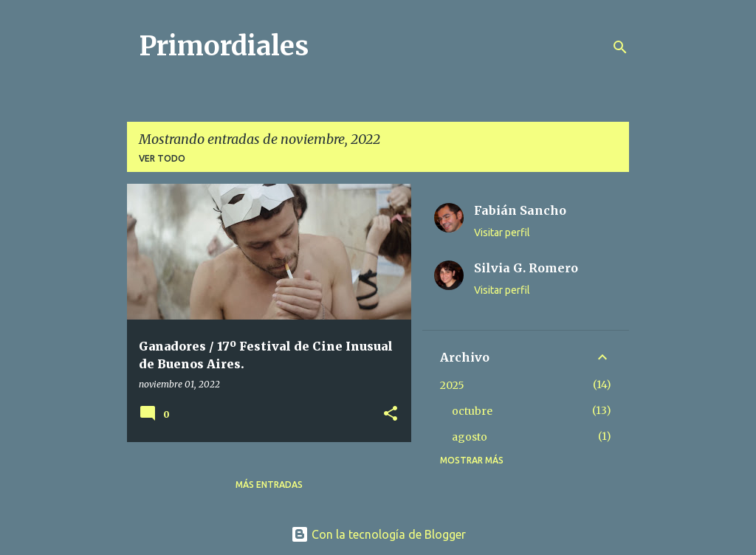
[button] (391, 414)
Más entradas (269, 485)
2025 (452, 385)
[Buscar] (620, 47)
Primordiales (224, 46)
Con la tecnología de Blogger (378, 534)
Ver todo (162, 158)
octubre (472, 411)
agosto (470, 437)
